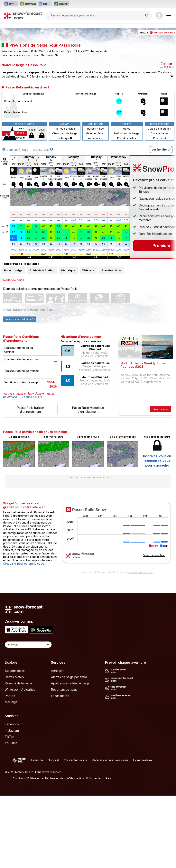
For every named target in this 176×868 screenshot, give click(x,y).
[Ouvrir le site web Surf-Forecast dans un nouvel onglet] (11, 4)
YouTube (11, 743)
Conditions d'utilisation (26, 778)
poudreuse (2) (12, 397)
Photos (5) (160, 138)
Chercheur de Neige (65, 133)
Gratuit (157, 32)
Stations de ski (15, 671)
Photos (10, 696)
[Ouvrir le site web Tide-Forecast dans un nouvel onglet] (45, 4)
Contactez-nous (75, 760)
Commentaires (159, 133)
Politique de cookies (99, 778)
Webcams (88, 270)
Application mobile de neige (70, 683)
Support (53, 760)
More (5, 198)
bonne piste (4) (34, 397)
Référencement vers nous (110, 760)
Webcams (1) (96, 138)
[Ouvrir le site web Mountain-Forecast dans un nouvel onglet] (28, 4)
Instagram (12, 730)
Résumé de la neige (18, 683)
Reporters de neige (64, 690)
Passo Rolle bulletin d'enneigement (30, 410)
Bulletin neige (96, 129)
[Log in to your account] (159, 15)
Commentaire (143, 760)
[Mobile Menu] (169, 15)
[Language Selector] (28, 645)
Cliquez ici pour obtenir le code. (24, 564)
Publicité (37, 760)
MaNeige (11, 702)
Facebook (12, 724)
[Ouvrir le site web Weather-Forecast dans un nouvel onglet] (62, 4)
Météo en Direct (96, 133)
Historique (65, 138)
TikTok (9, 737)
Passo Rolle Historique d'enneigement (88, 410)
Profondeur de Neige (127, 133)
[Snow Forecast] (23, 15)
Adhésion (58, 671)
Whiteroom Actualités (20, 690)
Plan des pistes (127, 138)
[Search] (147, 15)
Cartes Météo (14, 677)
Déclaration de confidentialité (63, 778)
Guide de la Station (159, 129)
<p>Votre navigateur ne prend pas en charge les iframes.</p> (117, 535)
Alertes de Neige (65, 129)
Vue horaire (161, 150)
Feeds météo (60, 696)
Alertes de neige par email (69, 677)
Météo (127, 129)
